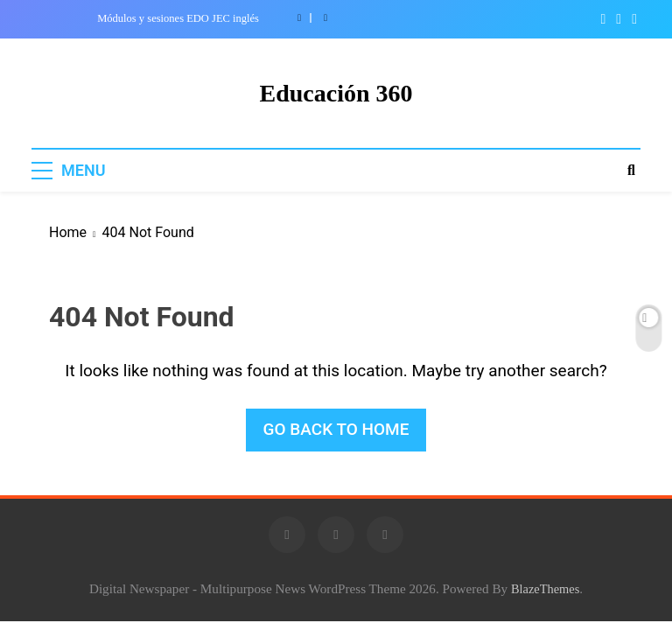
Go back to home (336, 429)
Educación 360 (336, 93)
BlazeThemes (545, 589)
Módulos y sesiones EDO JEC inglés (178, 18)
